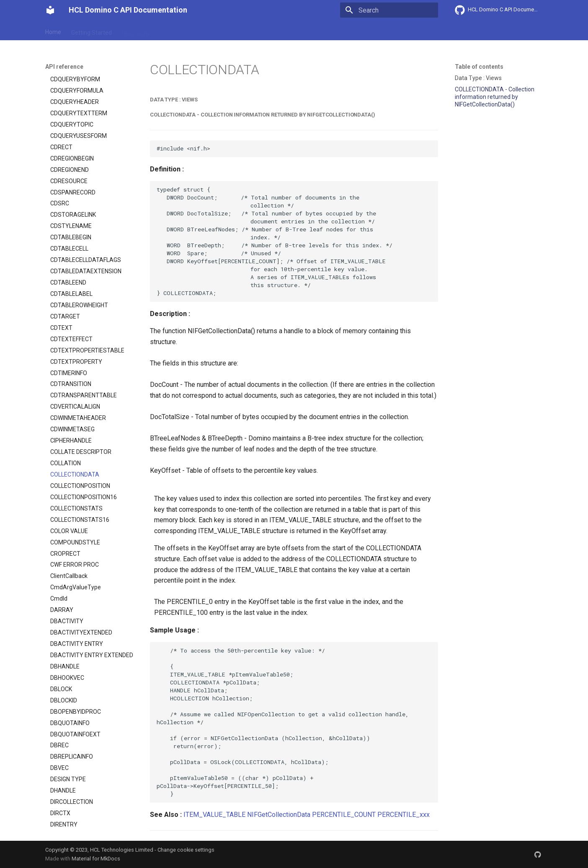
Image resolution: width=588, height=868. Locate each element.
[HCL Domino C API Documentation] (50, 10)
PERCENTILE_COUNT (344, 815)
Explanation (176, 31)
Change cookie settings (186, 850)
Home (53, 31)
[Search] (389, 10)
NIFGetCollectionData (279, 815)
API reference (220, 31)
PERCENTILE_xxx (404, 815)
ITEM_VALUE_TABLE (214, 815)
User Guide (136, 31)
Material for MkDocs (96, 859)
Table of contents (479, 67)
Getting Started (92, 31)
